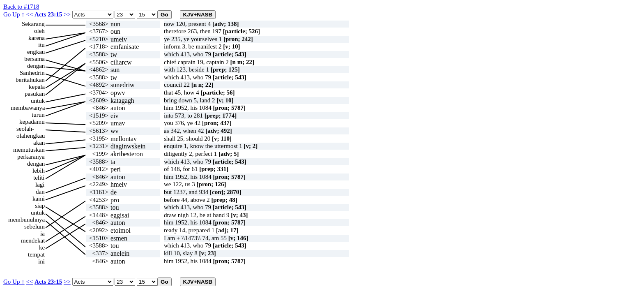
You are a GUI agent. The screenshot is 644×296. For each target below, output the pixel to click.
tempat (36, 254)
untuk (38, 101)
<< (29, 14)
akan (39, 143)
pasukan (35, 94)
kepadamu (32, 122)
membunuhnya (26, 220)
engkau (36, 52)
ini (41, 261)
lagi (40, 185)
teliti (39, 178)
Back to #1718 (21, 7)
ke (42, 247)
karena (37, 38)
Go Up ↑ (14, 14)
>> (67, 14)
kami (39, 199)
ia (43, 234)
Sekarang (33, 24)
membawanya (28, 108)
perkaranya (31, 157)
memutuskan (29, 150)
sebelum (34, 227)
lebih (39, 171)
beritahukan (30, 80)
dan (40, 192)
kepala (37, 87)
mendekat (33, 240)
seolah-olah (25, 129)
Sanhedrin (32, 73)
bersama (34, 59)
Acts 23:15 (48, 14)
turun (38, 115)
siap (40, 206)
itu (41, 45)
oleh (39, 31)
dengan (36, 66)
